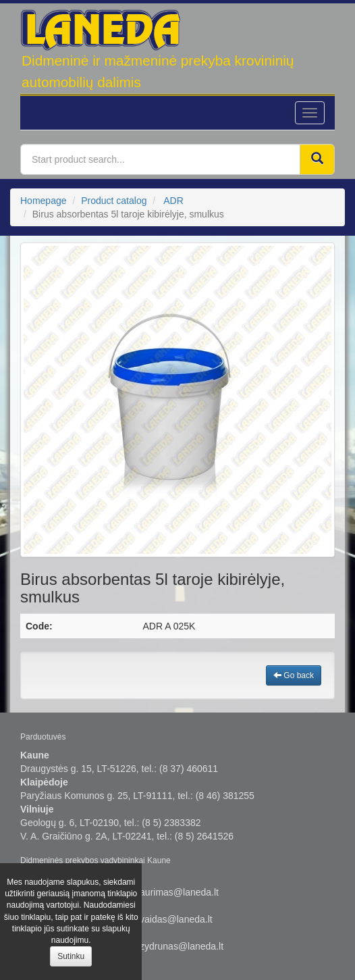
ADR (173, 201)
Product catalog (114, 201)
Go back (294, 675)
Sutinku (71, 956)
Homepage (44, 201)
